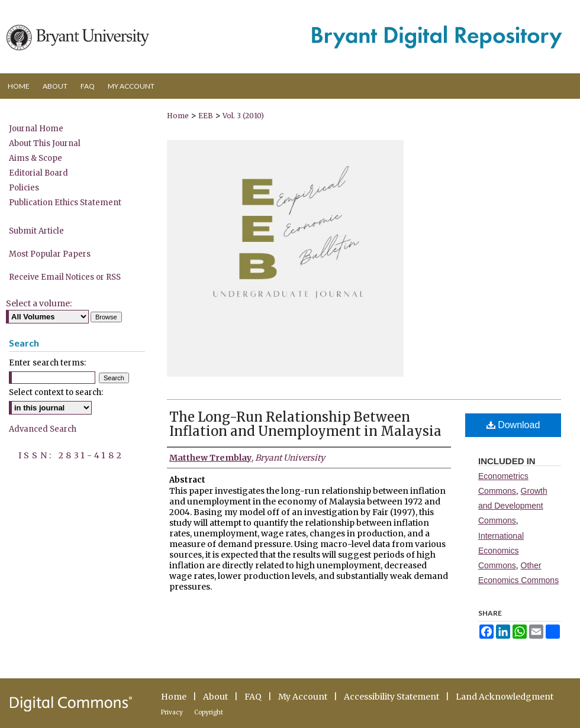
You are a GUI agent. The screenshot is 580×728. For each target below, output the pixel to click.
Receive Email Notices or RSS (65, 277)
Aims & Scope (36, 158)
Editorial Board (38, 173)
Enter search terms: (47, 363)
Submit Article (36, 231)
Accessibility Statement (391, 697)
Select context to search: (56, 392)
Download (513, 425)
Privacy (172, 712)
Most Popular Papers (50, 254)
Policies (24, 188)
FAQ (253, 697)
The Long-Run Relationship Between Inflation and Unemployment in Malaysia (305, 424)
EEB (206, 116)
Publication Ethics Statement (65, 203)
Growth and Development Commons (513, 506)
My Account (303, 697)
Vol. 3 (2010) (243, 116)
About (215, 697)
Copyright (209, 712)
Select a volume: (39, 303)
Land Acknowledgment (505, 697)
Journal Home (36, 129)
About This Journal (45, 143)
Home (178, 116)
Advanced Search (43, 429)
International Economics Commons (501, 551)
